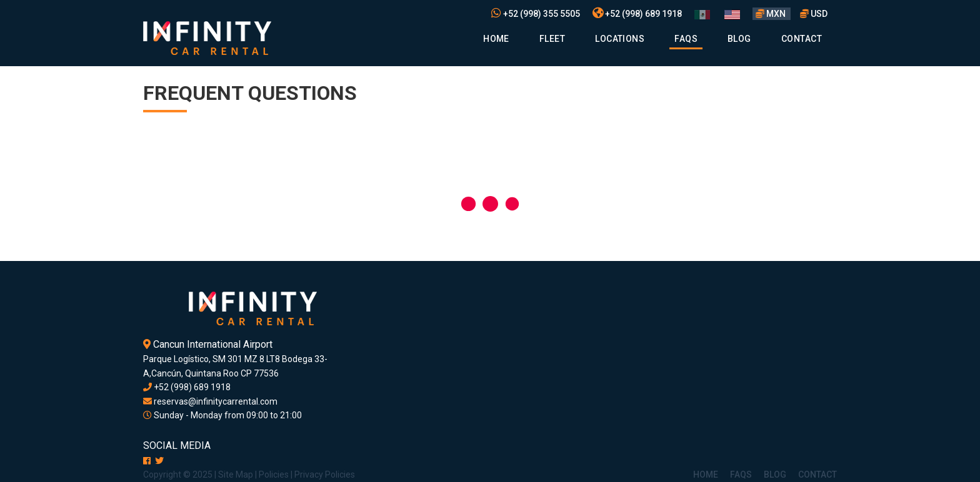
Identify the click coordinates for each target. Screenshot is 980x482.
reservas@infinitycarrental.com (210, 401)
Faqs (686, 39)
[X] (159, 461)
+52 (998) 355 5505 (536, 14)
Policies (274, 475)
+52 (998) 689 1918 (637, 14)
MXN (772, 14)
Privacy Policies (325, 475)
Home (496, 39)
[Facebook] (147, 461)
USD (814, 14)
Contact (802, 39)
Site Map (236, 475)
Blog (739, 39)
